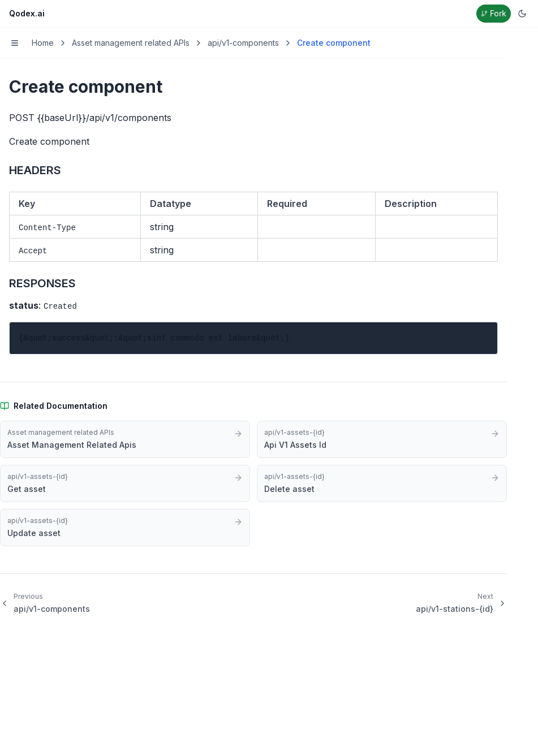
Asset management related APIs (131, 43)
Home (43, 43)
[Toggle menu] (15, 43)
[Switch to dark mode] (522, 14)
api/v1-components (243, 43)
